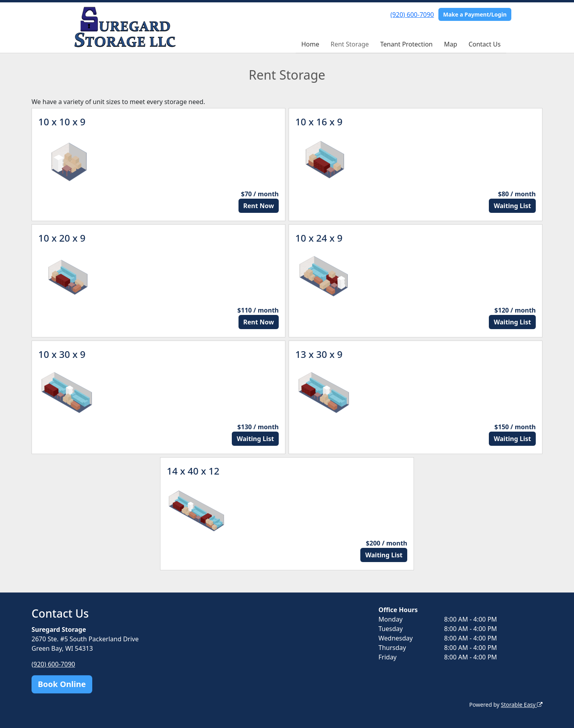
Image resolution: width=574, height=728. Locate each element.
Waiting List (512, 206)
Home (310, 44)
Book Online (62, 684)
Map (450, 44)
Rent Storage (349, 44)
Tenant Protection (406, 44)
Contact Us (484, 44)
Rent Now (259, 206)
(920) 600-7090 (412, 15)
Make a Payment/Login (475, 14)
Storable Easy (522, 705)
